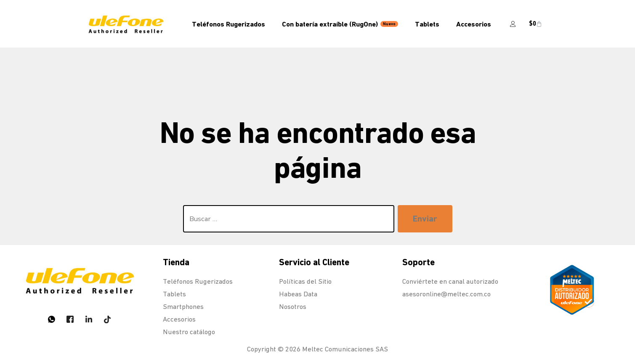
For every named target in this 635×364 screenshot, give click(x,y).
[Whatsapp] (52, 319)
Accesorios (474, 24)
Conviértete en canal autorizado (450, 281)
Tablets (427, 24)
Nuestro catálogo (189, 332)
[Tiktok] (107, 319)
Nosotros (293, 307)
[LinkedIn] (89, 319)
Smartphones (183, 307)
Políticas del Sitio (305, 281)
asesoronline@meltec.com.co (446, 294)
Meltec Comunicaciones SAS (345, 349)
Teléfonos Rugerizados (228, 24)
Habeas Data (298, 294)
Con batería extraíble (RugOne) (340, 24)
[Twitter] (70, 319)
